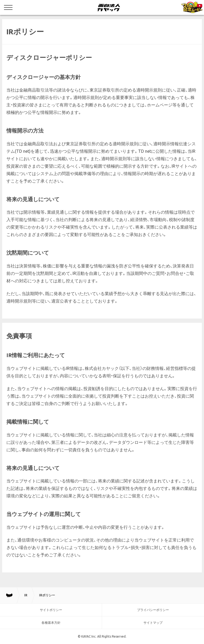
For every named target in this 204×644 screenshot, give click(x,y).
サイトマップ (153, 623)
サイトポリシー (51, 610)
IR (26, 595)
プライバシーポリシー (153, 610)
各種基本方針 (51, 623)
